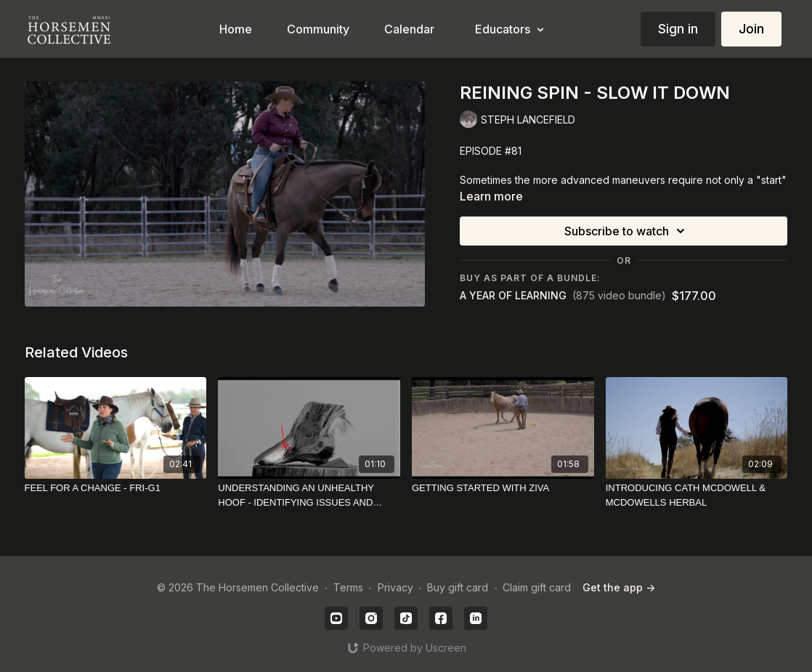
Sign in (678, 29)
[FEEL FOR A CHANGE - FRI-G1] (116, 488)
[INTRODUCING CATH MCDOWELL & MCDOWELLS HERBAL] (697, 495)
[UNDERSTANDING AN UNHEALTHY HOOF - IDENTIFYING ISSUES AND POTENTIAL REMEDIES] (309, 495)
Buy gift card (458, 587)
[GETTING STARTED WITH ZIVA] (503, 488)
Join (751, 29)
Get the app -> (619, 587)
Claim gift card (537, 587)
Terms (348, 587)
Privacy (395, 587)
